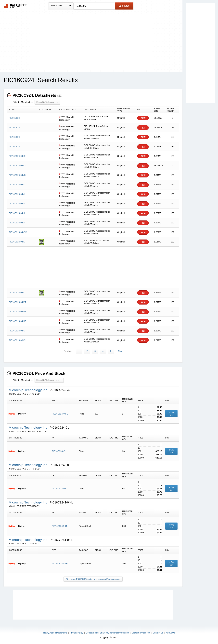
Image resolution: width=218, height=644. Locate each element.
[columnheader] (22, 110)
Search (124, 6)
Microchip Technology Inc (28, 390)
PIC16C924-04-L (60, 414)
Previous (69, 351)
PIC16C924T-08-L (60, 564)
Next (120, 351)
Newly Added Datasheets (55, 633)
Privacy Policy (76, 633)
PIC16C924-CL (59, 451)
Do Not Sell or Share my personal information (107, 633)
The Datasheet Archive (15, 6)
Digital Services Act (141, 633)
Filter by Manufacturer (23, 102)
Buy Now (171, 414)
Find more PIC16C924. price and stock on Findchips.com (93, 579)
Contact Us (158, 633)
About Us (170, 633)
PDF (143, 118)
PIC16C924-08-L (60, 489)
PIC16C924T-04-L (60, 526)
